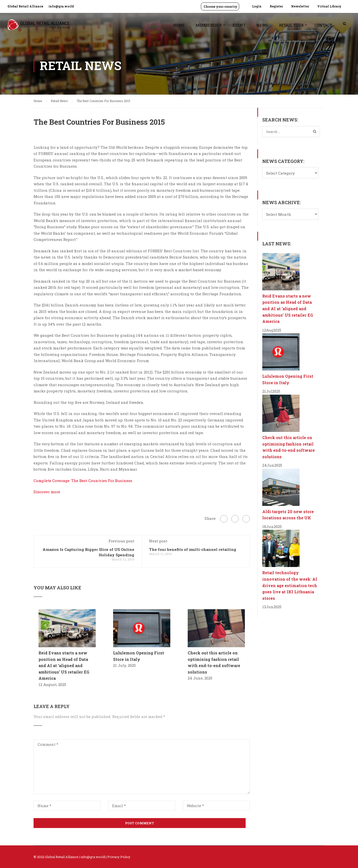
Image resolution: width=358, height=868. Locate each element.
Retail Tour (291, 25)
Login (257, 6)
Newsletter (300, 6)
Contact (323, 25)
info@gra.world (61, 6)
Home (179, 25)
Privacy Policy (119, 857)
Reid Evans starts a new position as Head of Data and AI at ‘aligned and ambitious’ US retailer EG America (64, 665)
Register (276, 6)
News (262, 25)
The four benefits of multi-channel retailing (193, 549)
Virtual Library (329, 6)
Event (239, 25)
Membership (209, 25)
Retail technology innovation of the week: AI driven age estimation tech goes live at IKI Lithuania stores (290, 585)
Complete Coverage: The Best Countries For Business (83, 481)
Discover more (47, 492)
